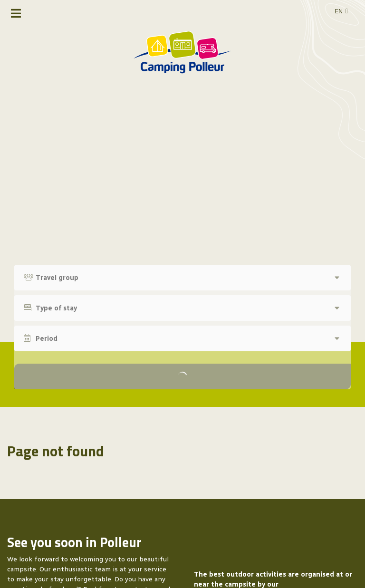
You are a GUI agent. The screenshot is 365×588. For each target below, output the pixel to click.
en (339, 11)
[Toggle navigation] (16, 13)
